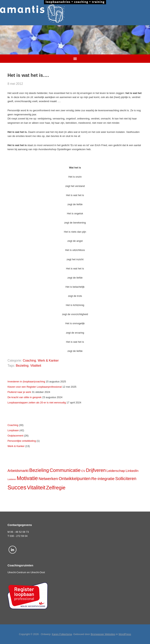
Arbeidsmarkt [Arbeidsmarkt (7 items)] (18, 471)
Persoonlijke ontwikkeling (22, 441)
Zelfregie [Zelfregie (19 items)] (56, 488)
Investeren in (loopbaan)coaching (26, 382)
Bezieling (22, 366)
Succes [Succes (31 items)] (17, 487)
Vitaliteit (36, 366)
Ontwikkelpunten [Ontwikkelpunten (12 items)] (75, 479)
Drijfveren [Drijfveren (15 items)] (96, 470)
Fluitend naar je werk (19, 392)
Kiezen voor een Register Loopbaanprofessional (35, 387)
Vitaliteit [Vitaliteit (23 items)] (36, 488)
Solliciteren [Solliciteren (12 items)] (126, 479)
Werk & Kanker (48, 361)
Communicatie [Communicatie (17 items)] (65, 470)
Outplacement (15, 436)
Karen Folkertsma (62, 634)
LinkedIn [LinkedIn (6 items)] (132, 471)
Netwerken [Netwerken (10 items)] (48, 479)
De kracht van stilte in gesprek (24, 397)
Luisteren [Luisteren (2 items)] (12, 479)
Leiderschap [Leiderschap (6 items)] (116, 471)
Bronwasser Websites (103, 634)
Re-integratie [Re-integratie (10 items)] (103, 479)
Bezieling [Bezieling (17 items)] (39, 470)
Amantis (75, 14)
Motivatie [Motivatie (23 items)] (27, 478)
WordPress (125, 634)
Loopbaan (13, 430)
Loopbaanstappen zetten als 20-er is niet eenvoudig (37, 403)
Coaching (29, 361)
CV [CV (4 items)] (83, 471)
